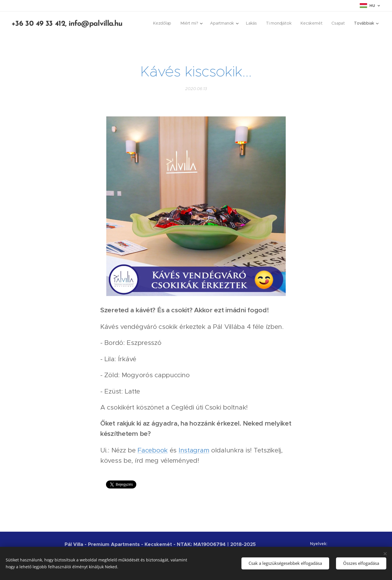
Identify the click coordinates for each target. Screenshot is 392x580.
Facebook (153, 450)
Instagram (194, 450)
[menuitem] (163, 23)
